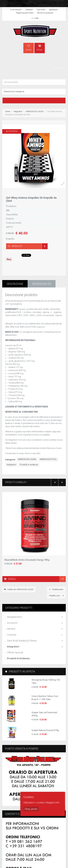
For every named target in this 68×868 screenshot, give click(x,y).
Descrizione (15, 284)
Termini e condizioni (45, 13)
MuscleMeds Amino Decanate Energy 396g (27, 560)
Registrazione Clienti (25, 13)
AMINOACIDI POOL (48, 459)
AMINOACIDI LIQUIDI (35, 111)
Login (35, 18)
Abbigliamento (15, 617)
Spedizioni (53, 10)
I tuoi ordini (41, 10)
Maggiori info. (53, 803)
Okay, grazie (31, 809)
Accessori (12, 623)
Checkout (29, 10)
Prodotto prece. (56, 589)
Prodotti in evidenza (29, 465)
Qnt (8, 210)
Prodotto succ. (57, 596)
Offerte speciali (15, 653)
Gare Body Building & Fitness (22, 641)
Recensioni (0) (42, 284)
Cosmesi (12, 635)
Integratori (18, 111)
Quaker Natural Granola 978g (45, 730)
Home (8, 111)
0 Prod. (29, 48)
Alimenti (11, 629)
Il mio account (16, 10)
